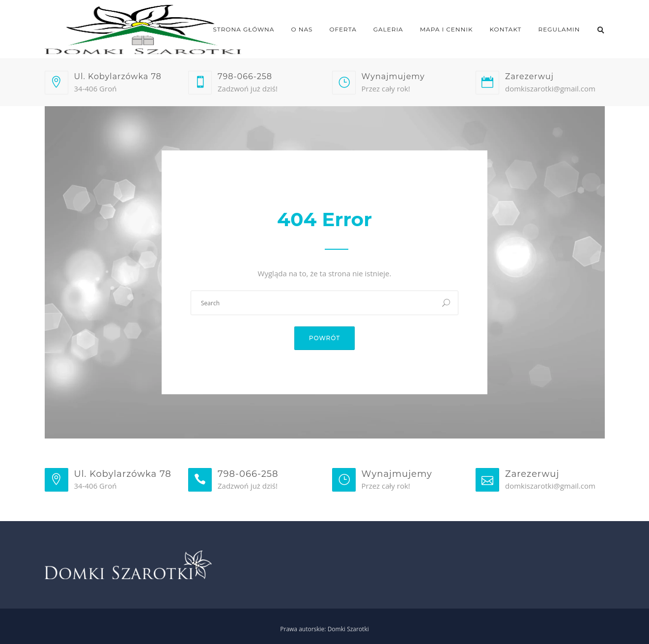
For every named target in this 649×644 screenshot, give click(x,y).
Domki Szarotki (348, 629)
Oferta (343, 29)
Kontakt (506, 29)
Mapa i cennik (447, 29)
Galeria (388, 29)
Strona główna (244, 29)
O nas (302, 29)
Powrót (325, 338)
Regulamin (559, 29)
